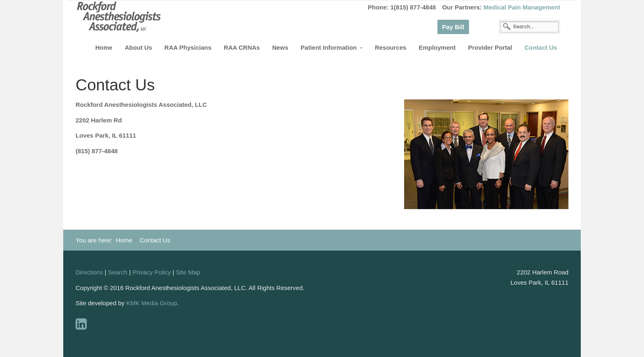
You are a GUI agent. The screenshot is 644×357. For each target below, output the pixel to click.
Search (118, 272)
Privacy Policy (152, 272)
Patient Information (332, 47)
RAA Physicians (188, 47)
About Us (139, 47)
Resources (391, 47)
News (280, 47)
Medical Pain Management (522, 7)
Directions (89, 272)
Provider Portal (490, 47)
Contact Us (541, 47)
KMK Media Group (151, 303)
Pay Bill (453, 27)
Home (104, 47)
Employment (437, 47)
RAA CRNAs (242, 47)
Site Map (188, 272)
